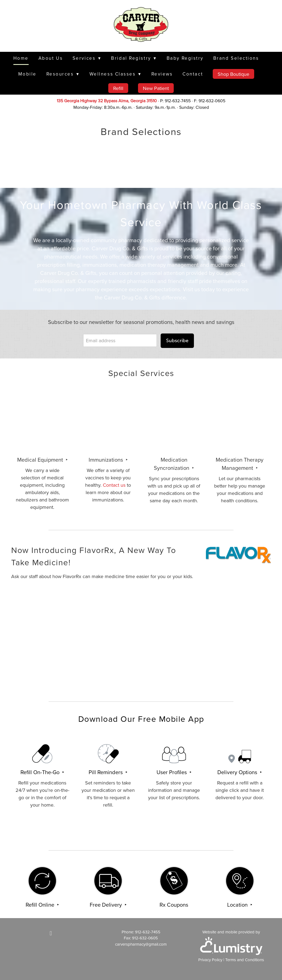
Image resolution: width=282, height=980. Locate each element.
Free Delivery (106, 905)
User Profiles (172, 772)
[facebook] (51, 933)
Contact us (114, 485)
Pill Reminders (106, 772)
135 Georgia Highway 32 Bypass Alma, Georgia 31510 (107, 101)
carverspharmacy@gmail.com (141, 944)
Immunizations (106, 460)
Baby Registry (185, 58)
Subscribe (177, 341)
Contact (193, 74)
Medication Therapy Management (240, 464)
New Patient (156, 88)
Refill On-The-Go (41, 772)
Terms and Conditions (245, 960)
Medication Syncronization (172, 464)
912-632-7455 (148, 932)
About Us (51, 58)
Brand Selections (236, 58)
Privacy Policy (210, 960)
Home (21, 58)
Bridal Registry (134, 58)
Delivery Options (238, 772)
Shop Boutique (233, 74)
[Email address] (120, 340)
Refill (118, 88)
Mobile (27, 74)
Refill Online (41, 905)
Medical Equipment (41, 460)
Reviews (162, 74)
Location (238, 905)
